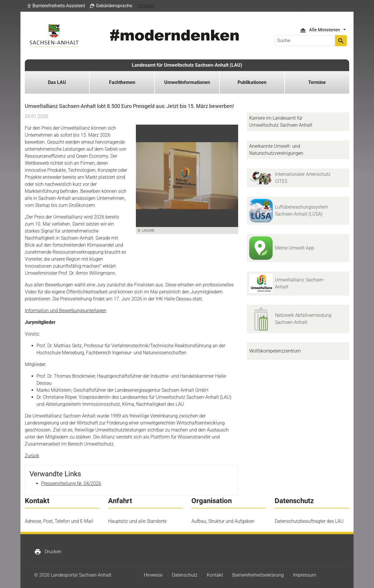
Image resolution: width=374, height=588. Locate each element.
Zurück (32, 456)
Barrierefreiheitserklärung (258, 575)
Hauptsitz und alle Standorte (137, 521)
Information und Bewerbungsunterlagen (66, 311)
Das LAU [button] (57, 82)
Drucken (48, 552)
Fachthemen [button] (122, 82)
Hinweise (153, 575)
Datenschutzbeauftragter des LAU (309, 521)
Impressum (305, 575)
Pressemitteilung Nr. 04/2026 (71, 483)
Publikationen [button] (252, 82)
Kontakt (215, 575)
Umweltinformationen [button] (187, 82)
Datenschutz (185, 575)
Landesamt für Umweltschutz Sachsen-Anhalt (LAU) (187, 65)
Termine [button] (317, 82)
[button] (56, 6)
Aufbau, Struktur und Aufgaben (223, 521)
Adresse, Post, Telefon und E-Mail (59, 521)
